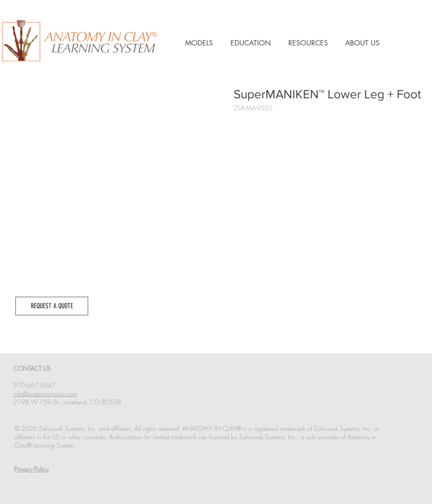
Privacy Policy (31, 469)
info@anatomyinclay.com (45, 394)
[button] (52, 306)
